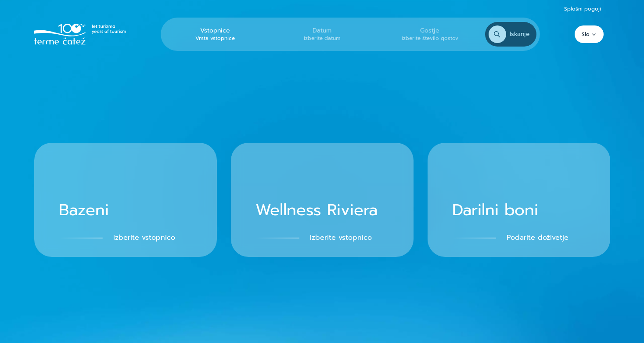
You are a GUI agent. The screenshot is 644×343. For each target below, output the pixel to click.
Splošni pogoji (583, 9)
